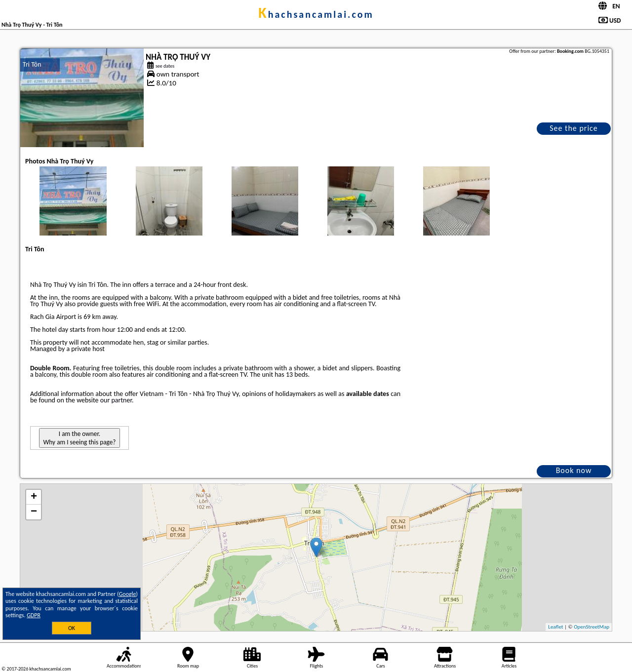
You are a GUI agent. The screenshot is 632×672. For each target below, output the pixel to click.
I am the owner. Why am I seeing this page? (79, 438)
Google (128, 594)
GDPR (34, 615)
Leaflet (555, 627)
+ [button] (34, 497)
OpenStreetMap (592, 627)
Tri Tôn (32, 64)
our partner (116, 400)
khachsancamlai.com (316, 14)
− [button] (34, 512)
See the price (574, 128)
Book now (574, 470)
